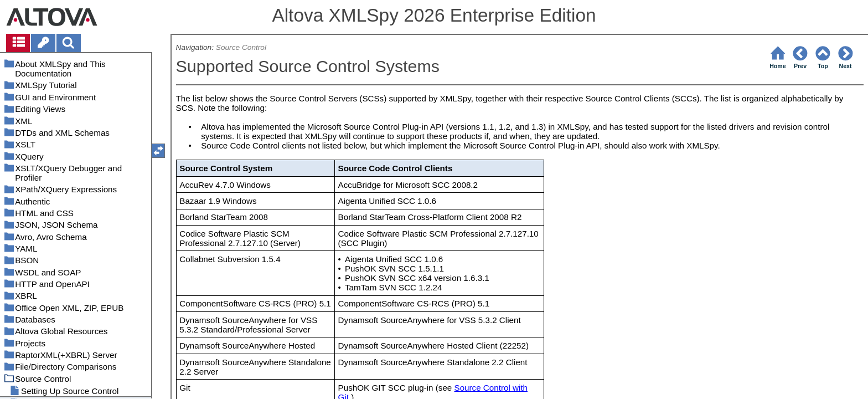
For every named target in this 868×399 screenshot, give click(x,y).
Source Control (241, 47)
